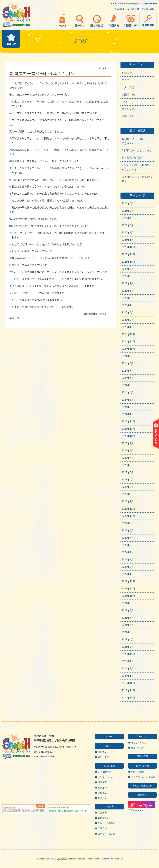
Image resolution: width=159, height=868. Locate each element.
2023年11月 (128, 429)
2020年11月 (128, 654)
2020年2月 (128, 669)
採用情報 (149, 9)
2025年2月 (128, 320)
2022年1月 (128, 574)
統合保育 (102, 798)
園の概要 (102, 752)
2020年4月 (128, 661)
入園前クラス (129, 95)
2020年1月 (128, 676)
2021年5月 (128, 632)
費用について (104, 818)
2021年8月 (128, 610)
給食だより (128, 109)
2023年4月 (128, 480)
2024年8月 (128, 363)
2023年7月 (128, 458)
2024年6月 (128, 378)
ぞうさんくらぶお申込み (143, 777)
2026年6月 (128, 203)
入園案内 (102, 813)
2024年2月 (128, 407)
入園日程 (102, 828)
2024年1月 (128, 414)
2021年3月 (128, 647)
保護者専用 (142, 756)
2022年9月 (128, 523)
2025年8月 (128, 276)
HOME (109, 736)
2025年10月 (128, 262)
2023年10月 (128, 436)
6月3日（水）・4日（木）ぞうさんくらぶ (136, 141)
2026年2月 (128, 233)
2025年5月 (128, 298)
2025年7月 (128, 283)
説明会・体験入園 (107, 834)
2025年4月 (128, 305)
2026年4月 (128, 218)
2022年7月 (128, 538)
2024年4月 (128, 392)
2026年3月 (128, 225)
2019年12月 (128, 683)
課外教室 (102, 793)
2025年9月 (128, 269)
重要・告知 (128, 116)
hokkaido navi (117, 859)
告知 (124, 102)
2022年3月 (128, 560)
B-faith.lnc (104, 859)
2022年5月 (128, 545)
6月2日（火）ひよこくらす (137, 150)
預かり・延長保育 (107, 823)
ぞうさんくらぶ (139, 743)
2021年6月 (128, 625)
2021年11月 (128, 589)
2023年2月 (128, 494)
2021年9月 (128, 603)
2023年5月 (128, 472)
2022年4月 (128, 552)
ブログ (125, 80)
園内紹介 (102, 788)
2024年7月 (128, 371)
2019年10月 (128, 698)
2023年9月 (128, 443)
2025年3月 (128, 312)
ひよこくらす (138, 748)
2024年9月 (128, 356)
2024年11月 (128, 342)
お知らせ (127, 73)
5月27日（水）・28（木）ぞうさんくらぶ (136, 167)
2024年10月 (128, 349)
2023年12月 (128, 422)
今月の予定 (128, 87)
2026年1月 (128, 240)
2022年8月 (128, 531)
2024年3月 (128, 400)
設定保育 (102, 782)
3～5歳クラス (105, 772)
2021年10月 (128, 596)
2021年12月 (128, 581)
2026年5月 (128, 211)
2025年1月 (128, 327)
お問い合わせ (138, 772)
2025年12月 (128, 247)
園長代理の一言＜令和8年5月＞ (137, 179)
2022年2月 (128, 567)
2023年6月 (128, 465)
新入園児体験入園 (132, 158)
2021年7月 (128, 618)
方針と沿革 (103, 757)
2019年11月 (128, 690)
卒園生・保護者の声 (128, 9)
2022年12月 (128, 509)
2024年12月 (128, 334)
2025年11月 (128, 254)
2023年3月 (128, 487)
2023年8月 (128, 451)
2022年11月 (128, 516)
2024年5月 (128, 385)
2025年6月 (128, 291)
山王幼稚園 (62, 859)
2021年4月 (128, 640)
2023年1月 (128, 501)
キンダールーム (106, 777)
